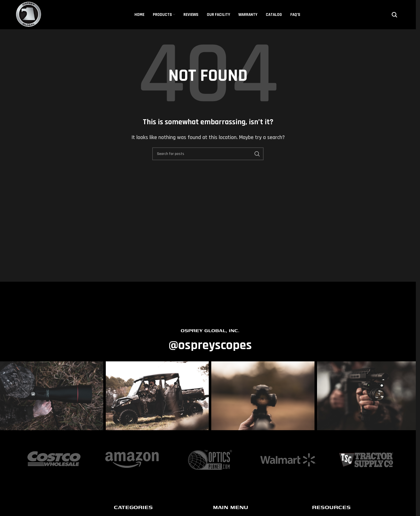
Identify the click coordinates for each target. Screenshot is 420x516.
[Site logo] (29, 14)
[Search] (394, 15)
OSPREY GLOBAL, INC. (210, 330)
